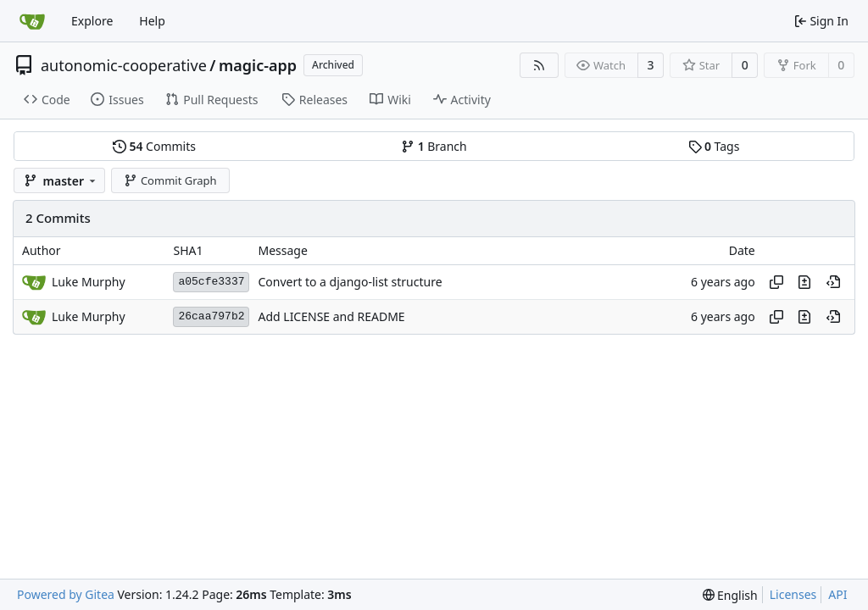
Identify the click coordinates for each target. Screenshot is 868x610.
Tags (714, 146)
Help (152, 21)
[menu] (730, 595)
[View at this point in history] (833, 282)
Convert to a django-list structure (350, 282)
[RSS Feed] (539, 65)
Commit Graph (170, 180)
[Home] (32, 21)
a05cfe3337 (211, 282)
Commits (154, 146)
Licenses (793, 594)
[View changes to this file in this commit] (804, 282)
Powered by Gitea (66, 594)
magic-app (258, 65)
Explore (92, 21)
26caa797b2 (211, 316)
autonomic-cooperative (124, 65)
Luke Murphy (89, 282)
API (837, 594)
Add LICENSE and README (331, 316)
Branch (434, 146)
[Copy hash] (776, 282)
